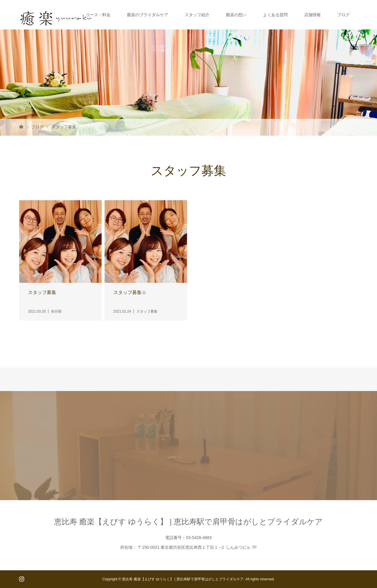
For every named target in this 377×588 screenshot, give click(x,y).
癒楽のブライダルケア (148, 15)
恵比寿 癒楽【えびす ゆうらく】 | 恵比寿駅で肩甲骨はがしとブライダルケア (189, 522)
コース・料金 (98, 15)
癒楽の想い (236, 15)
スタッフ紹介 (197, 15)
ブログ (343, 15)
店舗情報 (312, 15)
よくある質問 (275, 15)
